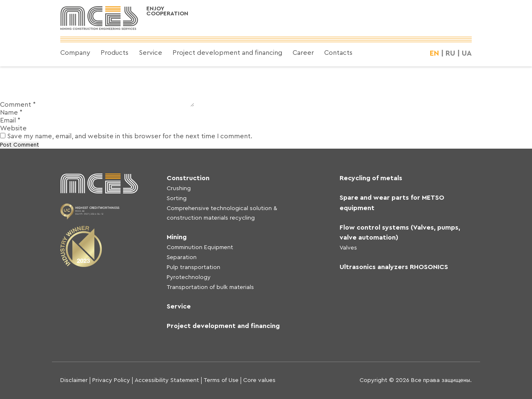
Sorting (177, 198)
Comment (18, 105)
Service (150, 53)
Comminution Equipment (200, 247)
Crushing (179, 188)
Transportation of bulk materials (210, 287)
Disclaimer (74, 380)
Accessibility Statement (167, 380)
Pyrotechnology (189, 277)
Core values (259, 380)
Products (115, 53)
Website (13, 128)
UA (467, 53)
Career (303, 53)
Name (11, 113)
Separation (182, 257)
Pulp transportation (193, 267)
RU (450, 53)
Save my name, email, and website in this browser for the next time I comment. (130, 136)
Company (75, 53)
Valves (348, 248)
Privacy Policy (111, 380)
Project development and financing (227, 53)
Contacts (338, 53)
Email (10, 120)
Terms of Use (221, 380)
